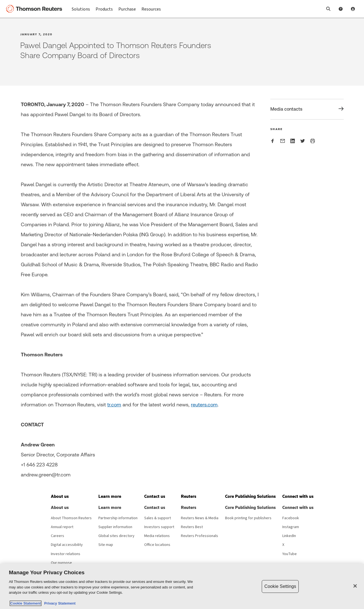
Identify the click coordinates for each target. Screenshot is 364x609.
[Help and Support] (341, 9)
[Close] (355, 586)
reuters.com (204, 405)
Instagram (291, 527)
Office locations (157, 545)
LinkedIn (289, 536)
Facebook (291, 518)
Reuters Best (192, 527)
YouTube (290, 554)
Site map (106, 545)
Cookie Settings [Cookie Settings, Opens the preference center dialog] (280, 586)
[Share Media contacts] (307, 109)
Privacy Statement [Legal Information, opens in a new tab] (59, 603)
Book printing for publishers (248, 518)
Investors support (159, 527)
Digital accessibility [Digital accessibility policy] (67, 545)
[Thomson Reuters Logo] (36, 9)
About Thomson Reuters (71, 518)
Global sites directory (116, 536)
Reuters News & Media (200, 518)
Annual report (62, 527)
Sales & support (158, 518)
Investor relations (66, 554)
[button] (328, 9)
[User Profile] (353, 9)
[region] (182, 586)
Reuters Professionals (200, 536)
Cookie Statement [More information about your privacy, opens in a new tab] (26, 603)
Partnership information (118, 518)
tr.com (114, 405)
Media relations (157, 536)
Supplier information (115, 527)
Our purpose (61, 563)
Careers (58, 536)
